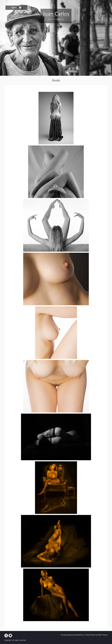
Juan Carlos (56, 14)
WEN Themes (103, 635)
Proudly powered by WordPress (72, 635)
